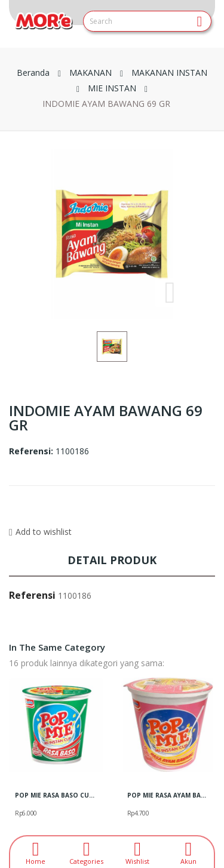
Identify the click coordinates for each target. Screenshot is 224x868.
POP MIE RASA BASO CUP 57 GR (56, 795)
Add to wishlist (40, 532)
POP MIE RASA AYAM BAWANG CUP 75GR (168, 795)
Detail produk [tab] (112, 560)
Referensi (32, 595)
